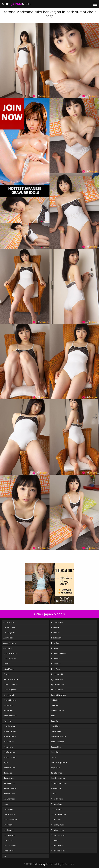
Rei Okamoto (9, 799)
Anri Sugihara (9, 633)
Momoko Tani (9, 768)
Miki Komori (9, 742)
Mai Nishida (8, 710)
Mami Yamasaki (10, 716)
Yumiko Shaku (57, 830)
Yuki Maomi (56, 809)
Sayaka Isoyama (58, 778)
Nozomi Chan (9, 794)
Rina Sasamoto (10, 846)
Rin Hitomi (8, 825)
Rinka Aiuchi (9, 851)
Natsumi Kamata (11, 788)
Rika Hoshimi (9, 814)
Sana (53, 716)
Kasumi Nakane (10, 700)
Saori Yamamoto (59, 736)
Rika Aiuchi (8, 809)
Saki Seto (55, 705)
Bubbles (7, 664)
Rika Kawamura (10, 820)
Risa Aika (55, 627)
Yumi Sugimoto (58, 825)
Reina (6, 804)
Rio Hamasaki (57, 622)
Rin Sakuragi (9, 830)
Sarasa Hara (56, 747)
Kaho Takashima (11, 684)
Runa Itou (55, 659)
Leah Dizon (8, 705)
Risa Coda (55, 633)
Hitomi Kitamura (11, 679)
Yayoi (54, 794)
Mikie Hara (8, 747)
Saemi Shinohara (59, 695)
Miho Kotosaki (10, 731)
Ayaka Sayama (10, 659)
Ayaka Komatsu (10, 653)
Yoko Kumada (57, 799)
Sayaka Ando (57, 773)
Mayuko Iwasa (9, 726)
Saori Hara (56, 726)
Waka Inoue (56, 788)
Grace (6, 674)
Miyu (6, 762)
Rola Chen (56, 643)
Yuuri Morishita (58, 851)
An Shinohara (9, 627)
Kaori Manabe (9, 695)
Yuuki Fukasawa (58, 846)
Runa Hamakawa (58, 653)
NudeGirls (17, 4)
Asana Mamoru (10, 643)
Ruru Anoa (56, 669)
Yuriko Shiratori (58, 835)
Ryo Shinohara (58, 684)
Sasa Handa (56, 752)
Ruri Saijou (56, 664)
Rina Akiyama (9, 835)
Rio (5, 856)
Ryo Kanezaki (57, 679)
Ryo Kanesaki (57, 674)
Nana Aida (8, 773)
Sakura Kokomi (58, 710)
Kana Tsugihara (10, 690)
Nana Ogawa (9, 778)
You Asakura (57, 804)
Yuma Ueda (56, 820)
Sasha (54, 757)
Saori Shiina (56, 731)
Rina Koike (8, 840)
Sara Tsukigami (58, 742)
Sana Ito (55, 721)
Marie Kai (7, 721)
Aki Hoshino (9, 622)
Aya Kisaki (8, 648)
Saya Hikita (56, 768)
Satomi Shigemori (59, 762)
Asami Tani (8, 638)
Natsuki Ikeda (9, 783)
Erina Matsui (9, 669)
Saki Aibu (55, 700)
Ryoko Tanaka (57, 690)
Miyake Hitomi (10, 757)
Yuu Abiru (56, 840)
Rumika (55, 648)
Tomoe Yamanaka (59, 783)
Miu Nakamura (10, 752)
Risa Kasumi (56, 638)
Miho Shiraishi (10, 736)
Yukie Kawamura (59, 814)
